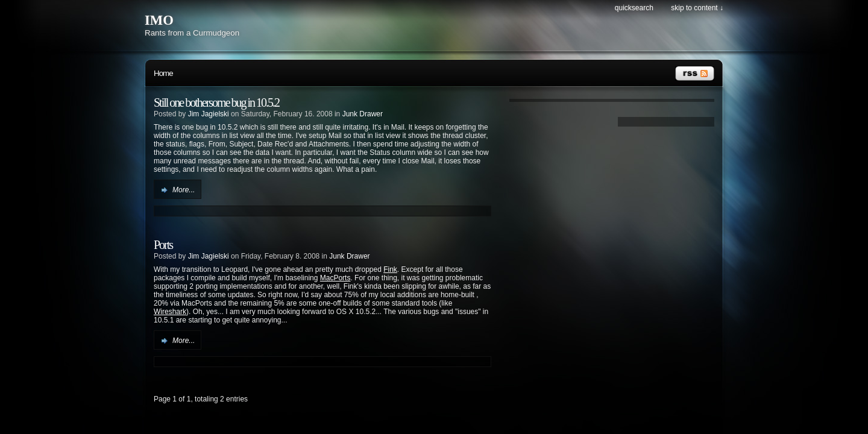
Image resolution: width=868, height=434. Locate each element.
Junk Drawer (363, 114)
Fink (390, 269)
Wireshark (170, 312)
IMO (159, 20)
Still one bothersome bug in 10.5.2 (216, 102)
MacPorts (335, 278)
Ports (163, 245)
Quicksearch (634, 8)
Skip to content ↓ (697, 8)
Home (163, 73)
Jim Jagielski (209, 114)
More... (184, 190)
